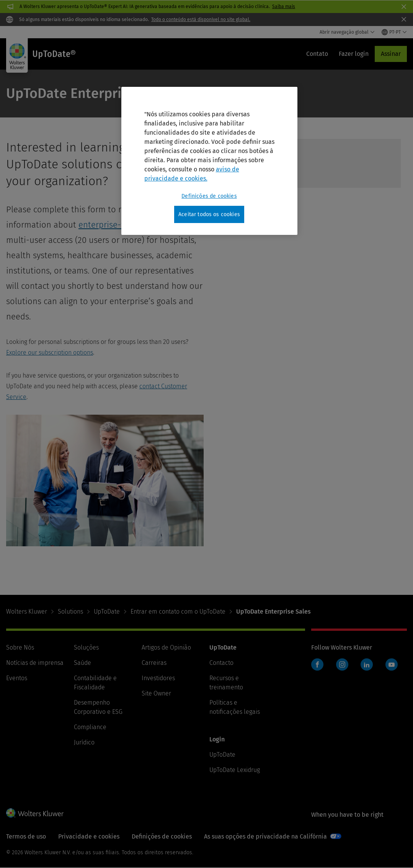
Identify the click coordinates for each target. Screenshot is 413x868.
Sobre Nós (20, 647)
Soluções (86, 647)
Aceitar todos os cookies (209, 214)
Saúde (82, 663)
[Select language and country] (394, 32)
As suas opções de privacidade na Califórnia (265, 836)
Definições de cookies (162, 836)
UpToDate (107, 612)
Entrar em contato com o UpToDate (178, 612)
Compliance (90, 727)
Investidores (158, 678)
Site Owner (156, 693)
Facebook (317, 664)
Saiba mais (284, 7)
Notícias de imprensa (35, 663)
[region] (209, 161)
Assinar (391, 54)
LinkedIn (367, 664)
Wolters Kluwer (27, 612)
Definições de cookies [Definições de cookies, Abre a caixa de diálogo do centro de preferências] (209, 196)
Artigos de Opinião (166, 647)
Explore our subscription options (50, 353)
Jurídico (84, 742)
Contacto (221, 663)
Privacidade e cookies (89, 836)
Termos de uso (26, 836)
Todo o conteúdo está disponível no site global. (201, 20)
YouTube (392, 664)
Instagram (342, 664)
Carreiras (154, 663)
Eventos (17, 678)
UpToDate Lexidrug (235, 770)
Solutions (70, 612)
